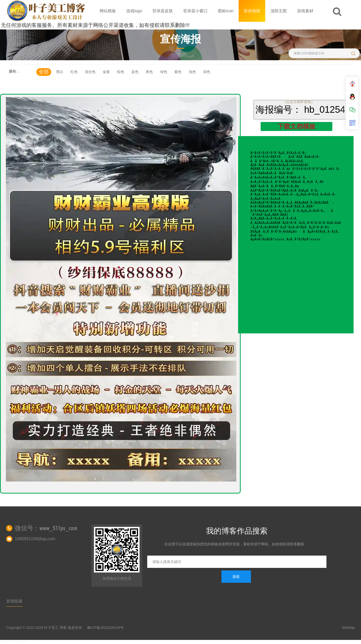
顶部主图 (279, 11)
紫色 (178, 72)
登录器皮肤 (163, 11)
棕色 (121, 72)
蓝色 (135, 72)
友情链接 (14, 601)
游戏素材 (305, 11)
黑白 (60, 72)
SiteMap (348, 628)
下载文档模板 (296, 126)
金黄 (106, 72)
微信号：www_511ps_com (46, 528)
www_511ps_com (14, 642)
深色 (207, 72)
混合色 (90, 72)
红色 (74, 72)
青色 (149, 72)
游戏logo (134, 11)
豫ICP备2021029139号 (105, 628)
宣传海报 (252, 11)
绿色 (164, 72)
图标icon (226, 11)
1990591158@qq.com (35, 539)
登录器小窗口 (195, 11)
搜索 (236, 577)
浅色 (192, 72)
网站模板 (108, 11)
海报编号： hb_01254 (300, 110)
